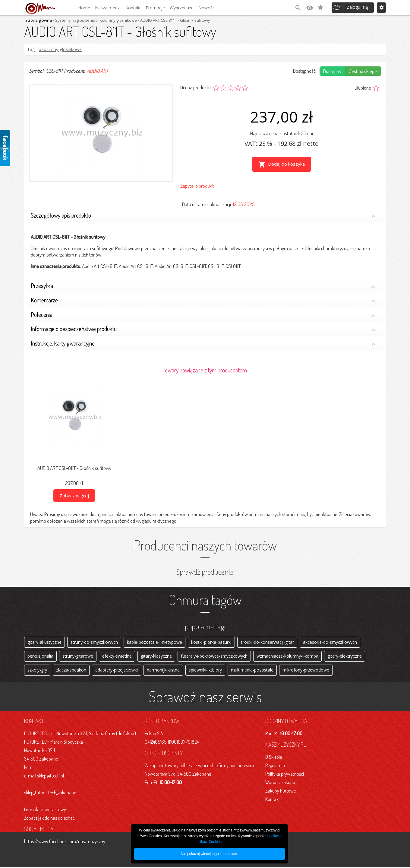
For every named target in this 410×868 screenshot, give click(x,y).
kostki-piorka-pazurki (211, 642)
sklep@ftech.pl (50, 777)
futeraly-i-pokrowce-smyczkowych (214, 656)
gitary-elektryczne (345, 656)
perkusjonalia (40, 656)
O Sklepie (274, 758)
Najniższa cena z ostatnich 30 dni (282, 133)
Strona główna (39, 20)
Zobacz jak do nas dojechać (49, 819)
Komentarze (203, 300)
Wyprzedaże (182, 8)
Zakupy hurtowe (281, 792)
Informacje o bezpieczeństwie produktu (203, 329)
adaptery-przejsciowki (117, 671)
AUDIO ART (98, 71)
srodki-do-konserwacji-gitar (267, 642)
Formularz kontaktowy (45, 810)
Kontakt (133, 8)
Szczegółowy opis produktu (203, 215)
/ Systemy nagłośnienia (74, 20)
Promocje (155, 8)
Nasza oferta (108, 8)
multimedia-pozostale (252, 671)
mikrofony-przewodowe (306, 671)
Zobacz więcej (74, 495)
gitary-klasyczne (156, 656)
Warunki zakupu (280, 783)
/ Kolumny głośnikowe (116, 20)
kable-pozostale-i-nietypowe (155, 642)
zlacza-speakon (71, 671)
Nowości (207, 8)
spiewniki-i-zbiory (205, 671)
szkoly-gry (37, 671)
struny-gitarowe (78, 656)
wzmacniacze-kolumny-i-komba (287, 656)
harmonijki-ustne (163, 671)
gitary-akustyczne (44, 642)
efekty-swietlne (117, 656)
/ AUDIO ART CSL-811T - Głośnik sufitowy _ (175, 20)
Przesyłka (203, 286)
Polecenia (203, 315)
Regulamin (275, 766)
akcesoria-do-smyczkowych (330, 642)
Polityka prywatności (285, 775)
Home (84, 8)
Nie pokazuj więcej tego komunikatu (210, 854)
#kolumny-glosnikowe (60, 49)
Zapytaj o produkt (197, 185)
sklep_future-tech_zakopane (50, 793)
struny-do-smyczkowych (94, 642)
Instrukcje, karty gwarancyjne (203, 343)
